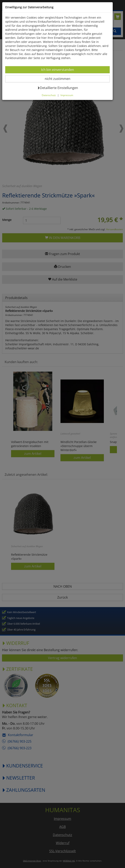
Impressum (67, 95)
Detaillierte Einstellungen (58, 88)
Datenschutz (49, 95)
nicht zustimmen (60, 79)
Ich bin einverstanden (57, 69)
